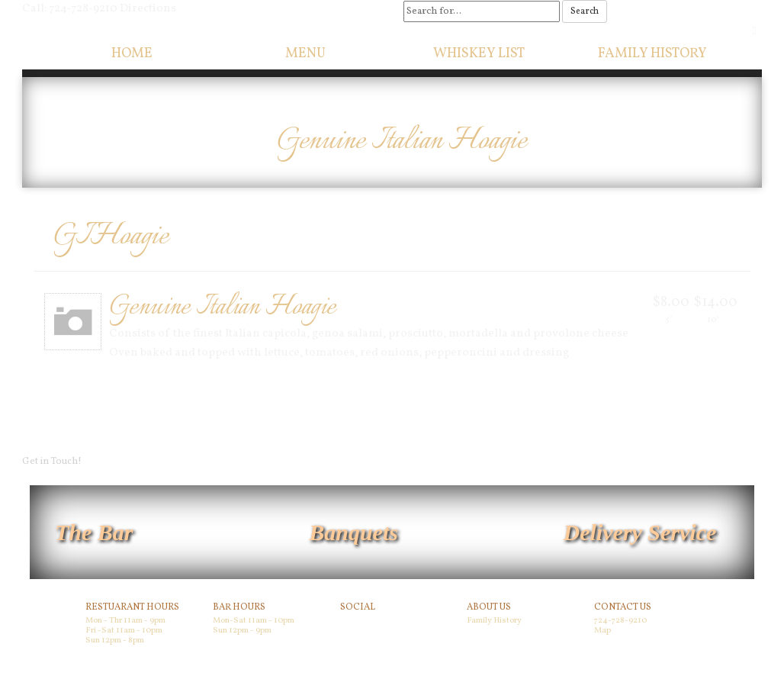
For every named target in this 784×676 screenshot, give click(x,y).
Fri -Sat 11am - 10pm (124, 631)
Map (602, 631)
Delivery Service (640, 532)
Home (132, 54)
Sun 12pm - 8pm (115, 641)
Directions (148, 9)
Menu (305, 54)
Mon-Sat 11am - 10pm (254, 621)
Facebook (361, 623)
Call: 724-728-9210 (70, 9)
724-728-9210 (620, 621)
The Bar (94, 532)
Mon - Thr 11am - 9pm (125, 621)
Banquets (353, 532)
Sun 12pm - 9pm (242, 631)
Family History (652, 54)
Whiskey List (479, 54)
